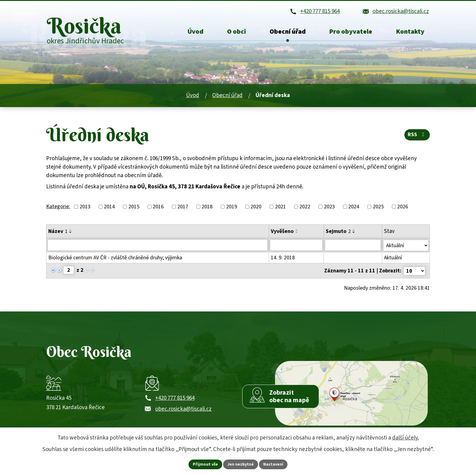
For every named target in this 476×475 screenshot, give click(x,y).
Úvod (193, 96)
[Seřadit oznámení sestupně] (71, 233)
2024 (354, 208)
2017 (183, 208)
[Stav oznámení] (406, 246)
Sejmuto (338, 232)
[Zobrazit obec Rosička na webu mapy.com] (351, 393)
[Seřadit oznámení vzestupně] (71, 231)
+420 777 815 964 (175, 399)
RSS (417, 135)
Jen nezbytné (241, 464)
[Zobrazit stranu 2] (69, 271)
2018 (207, 208)
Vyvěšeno (282, 232)
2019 (232, 208)
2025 (378, 208)
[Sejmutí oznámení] (353, 246)
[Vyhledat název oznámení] (158, 246)
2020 (256, 208)
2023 (329, 208)
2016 (158, 208)
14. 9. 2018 (283, 258)
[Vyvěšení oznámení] (296, 246)
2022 (305, 208)
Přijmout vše (205, 464)
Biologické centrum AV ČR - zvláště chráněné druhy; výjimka (115, 258)
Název (58, 232)
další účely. (406, 438)
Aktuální (393, 258)
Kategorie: (58, 207)
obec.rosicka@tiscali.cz (183, 410)
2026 (403, 208)
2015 (134, 208)
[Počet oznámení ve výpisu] (414, 271)
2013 (85, 208)
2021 (280, 208)
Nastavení (274, 464)
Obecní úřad (227, 96)
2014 (109, 208)
